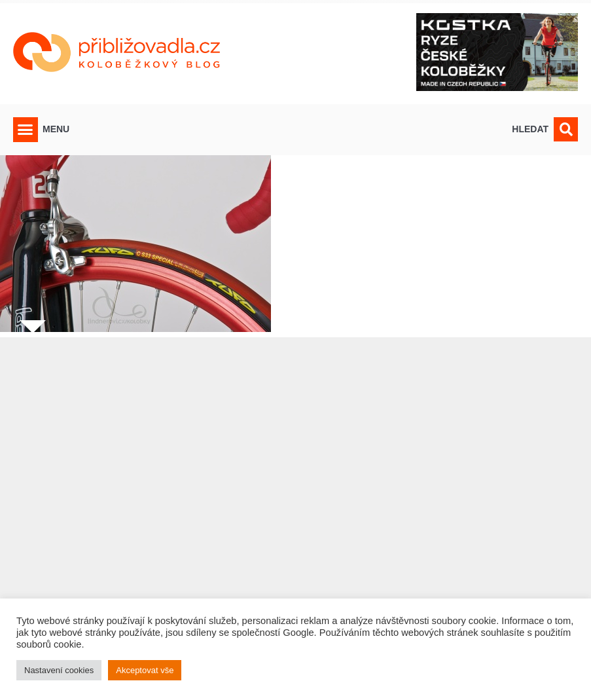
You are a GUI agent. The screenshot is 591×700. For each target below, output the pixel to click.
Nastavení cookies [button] (59, 670)
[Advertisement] (295, 510)
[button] (26, 130)
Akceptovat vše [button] (145, 670)
